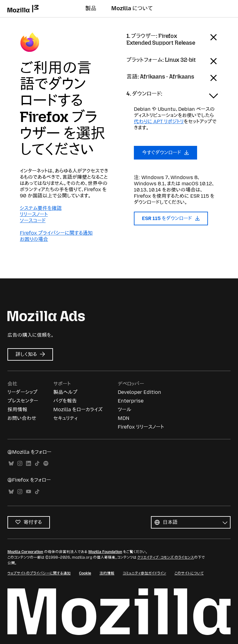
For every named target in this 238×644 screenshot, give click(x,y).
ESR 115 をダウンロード (171, 218)
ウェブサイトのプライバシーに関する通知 (39, 573)
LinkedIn (29, 464)
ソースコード (33, 221)
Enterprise (131, 401)
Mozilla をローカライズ (78, 410)
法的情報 (107, 573)
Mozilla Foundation (105, 552)
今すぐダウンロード (165, 153)
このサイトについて (189, 573)
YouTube (29, 492)
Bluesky (11, 464)
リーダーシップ (22, 392)
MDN (123, 418)
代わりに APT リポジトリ (159, 122)
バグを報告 (65, 401)
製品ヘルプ (65, 392)
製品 (91, 8)
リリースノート (34, 214)
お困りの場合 (34, 239)
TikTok (37, 464)
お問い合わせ (22, 418)
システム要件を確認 (41, 208)
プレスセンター (23, 401)
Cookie (85, 573)
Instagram (20, 464)
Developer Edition (139, 392)
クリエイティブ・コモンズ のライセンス (166, 557)
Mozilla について (132, 8)
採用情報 (17, 410)
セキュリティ (65, 418)
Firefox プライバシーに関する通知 (56, 233)
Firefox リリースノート (141, 427)
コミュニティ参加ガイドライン (144, 573)
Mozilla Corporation (25, 552)
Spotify (46, 464)
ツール (125, 410)
